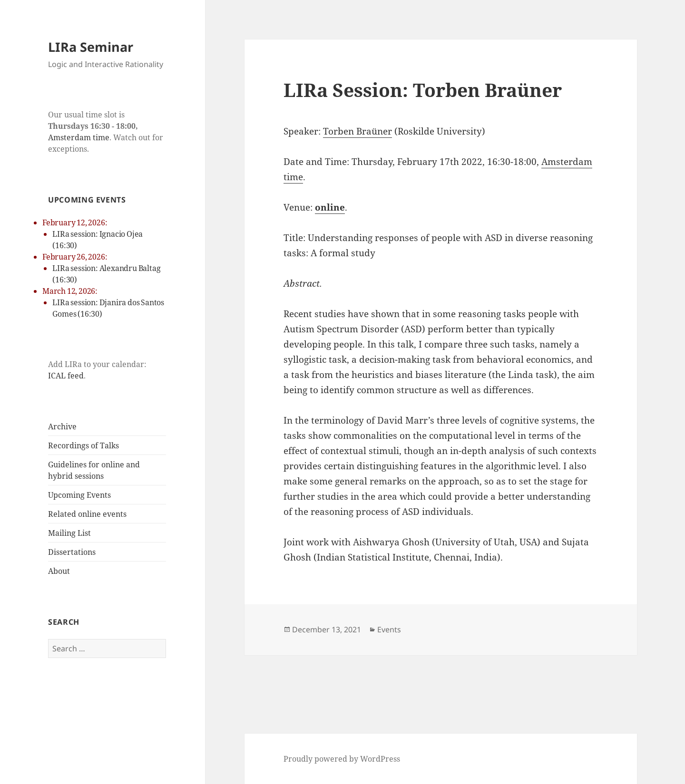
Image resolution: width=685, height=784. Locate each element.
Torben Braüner (357, 131)
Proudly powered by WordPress (342, 759)
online (330, 207)
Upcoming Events (79, 495)
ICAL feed (66, 376)
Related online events (87, 514)
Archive (62, 426)
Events (389, 629)
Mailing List (69, 533)
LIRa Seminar (91, 47)
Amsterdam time (79, 137)
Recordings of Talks (83, 445)
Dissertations (72, 552)
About (59, 571)
